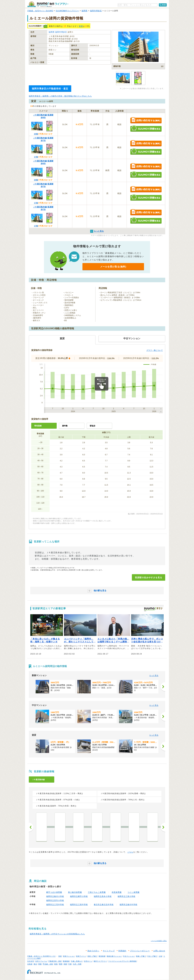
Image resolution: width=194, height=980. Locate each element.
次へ (163, 827)
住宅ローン (88, 961)
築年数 (65, 426)
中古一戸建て (152, 956)
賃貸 (81, 26)
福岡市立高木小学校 (103, 896)
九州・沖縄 (77, 964)
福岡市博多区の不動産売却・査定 (50, 89)
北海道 (30, 964)
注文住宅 (31, 961)
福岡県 (84, 11)
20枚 (36, 134)
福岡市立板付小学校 (55, 896)
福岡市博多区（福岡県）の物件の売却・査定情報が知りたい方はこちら (60, 96)
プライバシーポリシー (140, 951)
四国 (65, 964)
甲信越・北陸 (48, 964)
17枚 (36, 157)
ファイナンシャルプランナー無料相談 (122, 961)
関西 (61, 964)
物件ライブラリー (100, 961)
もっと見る (154, 676)
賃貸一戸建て (92, 956)
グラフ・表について (155, 350)
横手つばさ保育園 (54, 892)
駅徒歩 (93, 426)
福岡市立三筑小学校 (126, 896)
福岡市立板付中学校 (128, 905)
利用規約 (122, 951)
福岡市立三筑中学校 (79, 905)
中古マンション (129, 956)
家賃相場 (102, 956)
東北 (35, 964)
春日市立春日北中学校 (104, 905)
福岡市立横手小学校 (79, 896)
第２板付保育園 (75, 892)
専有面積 (38, 426)
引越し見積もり (77, 961)
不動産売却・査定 (55, 961)
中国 (70, 964)
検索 (164, 5)
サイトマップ (109, 951)
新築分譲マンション (114, 956)
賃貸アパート (81, 956)
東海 (56, 964)
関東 (40, 964)
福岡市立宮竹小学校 (55, 900)
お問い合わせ (159, 951)
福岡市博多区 (96, 11)
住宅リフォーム (41, 961)
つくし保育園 (134, 892)
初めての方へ (93, 951)
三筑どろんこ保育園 (97, 892)
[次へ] (163, 687)
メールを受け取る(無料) (113, 267)
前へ (31, 827)
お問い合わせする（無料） (146, 120)
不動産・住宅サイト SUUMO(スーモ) (41, 956)
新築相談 (66, 961)
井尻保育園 (117, 892)
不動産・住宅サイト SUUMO (40, 11)
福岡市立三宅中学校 (55, 905)
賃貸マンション (69, 956)
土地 (160, 956)
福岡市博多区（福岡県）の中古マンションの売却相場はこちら (57, 934)
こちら (130, 852)
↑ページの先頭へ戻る (159, 941)
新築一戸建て (141, 956)
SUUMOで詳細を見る (146, 128)
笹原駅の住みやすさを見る (149, 578)
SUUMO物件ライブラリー (67, 11)
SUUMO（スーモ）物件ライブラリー (48, 4)
